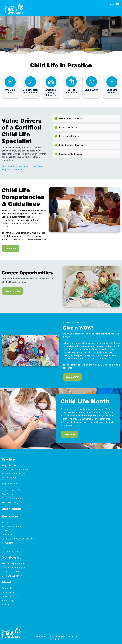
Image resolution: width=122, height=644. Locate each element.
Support (6, 605)
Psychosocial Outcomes (71, 136)
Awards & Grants (10, 596)
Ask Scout (7, 522)
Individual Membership (13, 568)
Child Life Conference (13, 498)
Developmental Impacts (71, 154)
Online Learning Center (13, 490)
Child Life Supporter (12, 576)
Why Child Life (9, 465)
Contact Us (7, 588)
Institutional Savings (69, 127)
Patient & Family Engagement (73, 145)
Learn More (11, 248)
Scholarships (8, 601)
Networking (8, 543)
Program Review (10, 551)
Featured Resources (12, 526)
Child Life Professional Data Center (19, 539)
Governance (8, 592)
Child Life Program (11, 572)
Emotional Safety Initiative (14, 474)
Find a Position (13, 291)
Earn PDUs (7, 494)
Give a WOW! (72, 377)
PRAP (5, 547)
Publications (8, 531)
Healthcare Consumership (72, 118)
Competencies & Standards (15, 470)
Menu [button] (114, 4)
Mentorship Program (12, 502)
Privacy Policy (57, 637)
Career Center (9, 478)
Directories (7, 535)
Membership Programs (13, 563)
